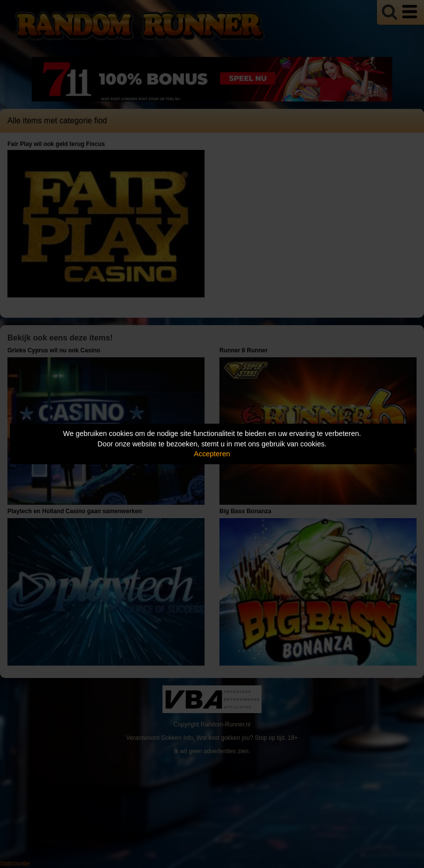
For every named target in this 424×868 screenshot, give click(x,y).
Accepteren (212, 454)
